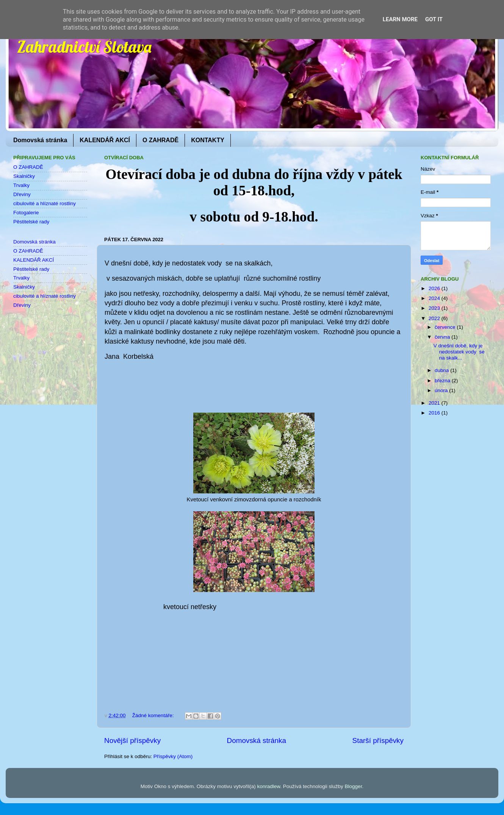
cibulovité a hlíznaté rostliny (45, 203)
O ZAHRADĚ (160, 140)
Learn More (400, 19)
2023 (435, 308)
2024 (435, 298)
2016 (435, 413)
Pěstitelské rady (31, 222)
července (446, 327)
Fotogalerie (26, 213)
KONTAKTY (208, 140)
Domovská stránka (40, 140)
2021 (435, 403)
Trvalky (21, 185)
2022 (435, 318)
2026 (435, 288)
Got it (434, 19)
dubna (442, 370)
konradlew (268, 786)
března (443, 381)
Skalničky (24, 176)
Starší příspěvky (378, 740)
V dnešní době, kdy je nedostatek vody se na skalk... (459, 352)
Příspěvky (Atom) (173, 756)
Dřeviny (22, 194)
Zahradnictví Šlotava (84, 47)
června (443, 337)
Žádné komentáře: (154, 715)
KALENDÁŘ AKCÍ (105, 140)
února (442, 390)
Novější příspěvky (132, 740)
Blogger (354, 786)
